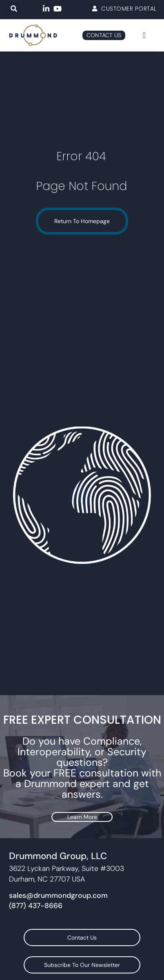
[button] (14, 9)
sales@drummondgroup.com (58, 895)
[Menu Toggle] (144, 35)
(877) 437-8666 (36, 906)
